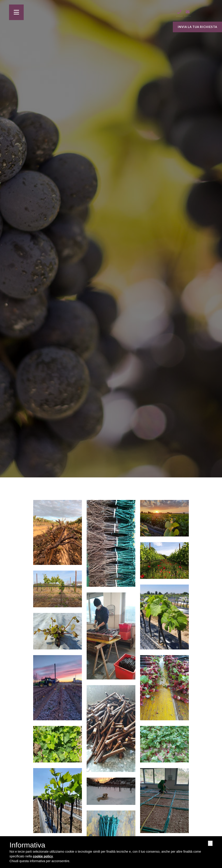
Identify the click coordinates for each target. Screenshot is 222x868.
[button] (210, 843)
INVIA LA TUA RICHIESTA (198, 27)
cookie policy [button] (43, 856)
